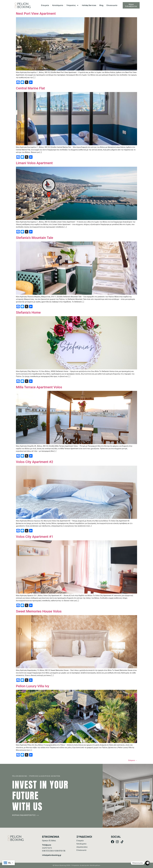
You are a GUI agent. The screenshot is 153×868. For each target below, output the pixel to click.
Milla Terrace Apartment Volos (39, 387)
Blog (101, 5)
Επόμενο (133, 760)
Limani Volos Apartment (34, 163)
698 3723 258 (47, 851)
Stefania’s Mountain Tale (35, 238)
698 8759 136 (60, 851)
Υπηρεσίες (73, 5)
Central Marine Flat (31, 88)
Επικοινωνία (112, 5)
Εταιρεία (45, 5)
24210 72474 (47, 848)
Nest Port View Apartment (36, 14)
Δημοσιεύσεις (82, 847)
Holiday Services (89, 5)
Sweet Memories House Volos (39, 611)
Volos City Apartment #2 (35, 462)
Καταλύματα (58, 5)
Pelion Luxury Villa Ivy (33, 686)
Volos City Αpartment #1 (35, 537)
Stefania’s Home (28, 312)
